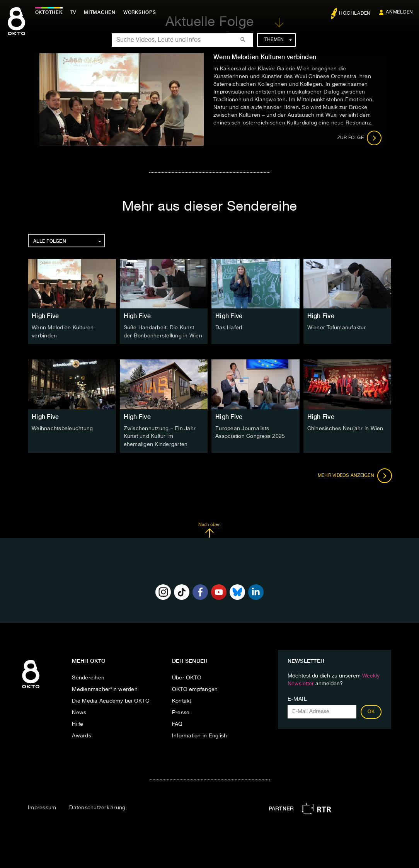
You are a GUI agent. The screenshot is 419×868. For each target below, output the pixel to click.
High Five (45, 316)
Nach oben (209, 529)
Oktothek (50, 12)
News (79, 711)
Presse (181, 711)
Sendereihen (88, 677)
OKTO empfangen (195, 688)
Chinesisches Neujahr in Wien (345, 428)
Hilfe (77, 723)
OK (371, 711)
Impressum (42, 806)
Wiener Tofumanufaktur (337, 328)
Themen (278, 40)
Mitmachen (102, 12)
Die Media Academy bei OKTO (111, 700)
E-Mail (297, 698)
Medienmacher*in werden (105, 688)
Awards (82, 735)
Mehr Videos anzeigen (354, 474)
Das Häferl (229, 328)
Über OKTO (187, 677)
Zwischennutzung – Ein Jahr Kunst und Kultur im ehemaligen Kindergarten (160, 436)
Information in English (200, 735)
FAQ (177, 723)
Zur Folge (360, 138)
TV (75, 12)
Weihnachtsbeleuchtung (62, 428)
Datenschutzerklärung (97, 806)
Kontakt (182, 700)
